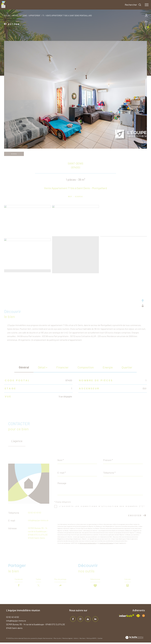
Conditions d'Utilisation (106, 543)
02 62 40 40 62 (35, 512)
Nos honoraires (48, 640)
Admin (76, 640)
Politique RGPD (91, 640)
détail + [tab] (43, 367)
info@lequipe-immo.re (38, 520)
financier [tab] (62, 367)
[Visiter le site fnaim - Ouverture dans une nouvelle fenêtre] (138, 617)
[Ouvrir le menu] (147, 5)
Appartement (35, 16)
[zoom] (27, 207)
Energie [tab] (108, 367)
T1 (43, 16)
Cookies (100, 640)
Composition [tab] (86, 367)
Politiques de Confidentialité (88, 543)
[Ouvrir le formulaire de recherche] (133, 5)
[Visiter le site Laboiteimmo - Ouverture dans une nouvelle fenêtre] (134, 639)
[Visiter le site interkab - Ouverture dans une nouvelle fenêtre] (127, 617)
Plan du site (57, 640)
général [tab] (24, 367)
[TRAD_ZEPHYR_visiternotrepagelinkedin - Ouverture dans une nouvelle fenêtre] (94, 620)
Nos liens (82, 640)
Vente (15, 16)
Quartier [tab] (127, 367)
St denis (23, 16)
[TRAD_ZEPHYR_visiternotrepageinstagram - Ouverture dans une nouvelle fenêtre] (79, 620)
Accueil (7, 16)
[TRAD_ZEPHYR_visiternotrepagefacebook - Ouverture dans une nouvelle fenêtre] (72, 620)
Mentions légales (67, 640)
